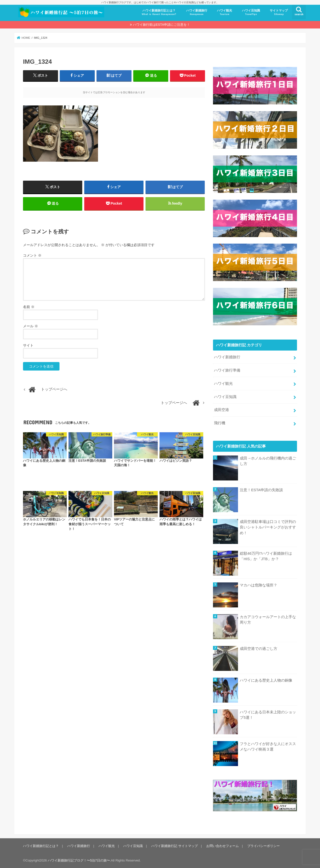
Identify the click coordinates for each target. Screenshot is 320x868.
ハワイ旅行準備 (227, 370)
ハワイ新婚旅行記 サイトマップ (174, 846)
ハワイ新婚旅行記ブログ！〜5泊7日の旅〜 (79, 860)
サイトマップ (279, 12)
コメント (32, 255)
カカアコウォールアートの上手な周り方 (268, 620)
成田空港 (221, 410)
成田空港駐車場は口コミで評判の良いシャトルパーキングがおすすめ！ (268, 527)
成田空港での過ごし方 (258, 648)
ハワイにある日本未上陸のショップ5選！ (268, 715)
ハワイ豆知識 (251, 12)
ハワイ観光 (224, 12)
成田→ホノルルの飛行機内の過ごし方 (268, 461)
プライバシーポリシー (263, 846)
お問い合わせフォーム (222, 846)
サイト (28, 345)
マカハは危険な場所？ (258, 585)
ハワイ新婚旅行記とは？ (159, 12)
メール (30, 326)
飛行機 (220, 423)
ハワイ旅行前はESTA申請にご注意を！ (161, 25)
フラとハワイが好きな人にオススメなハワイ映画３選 (268, 746)
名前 (29, 307)
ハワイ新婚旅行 (197, 12)
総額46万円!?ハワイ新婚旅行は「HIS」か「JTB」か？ (266, 556)
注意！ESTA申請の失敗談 (261, 490)
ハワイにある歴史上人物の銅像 (266, 680)
